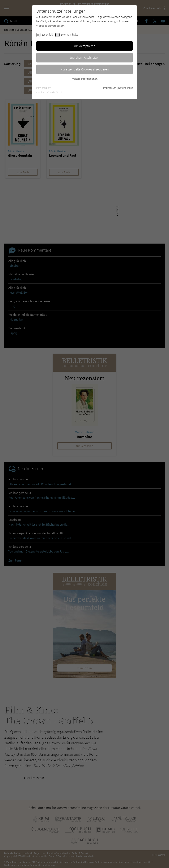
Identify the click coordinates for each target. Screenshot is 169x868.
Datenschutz (125, 88)
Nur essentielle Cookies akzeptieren (85, 69)
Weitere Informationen (84, 79)
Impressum (110, 88)
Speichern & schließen (84, 57)
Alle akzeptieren (84, 46)
